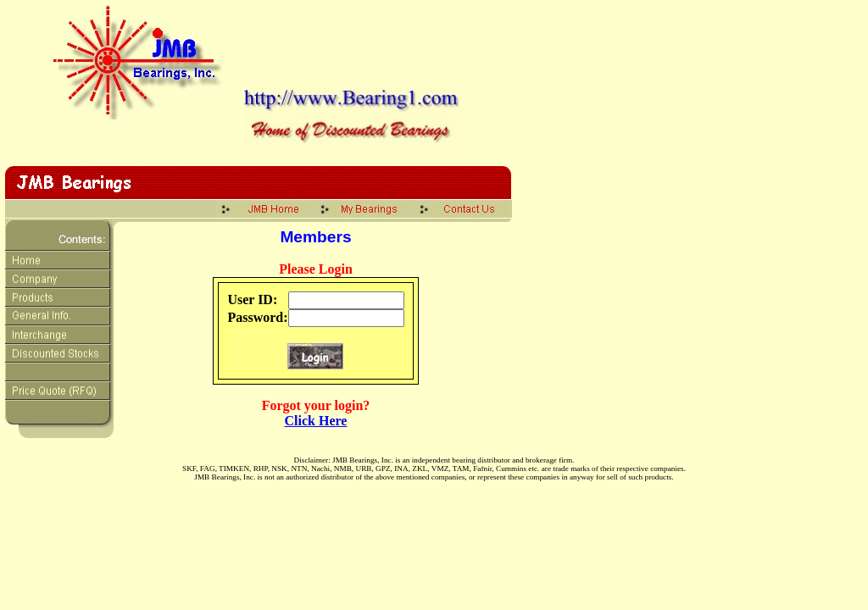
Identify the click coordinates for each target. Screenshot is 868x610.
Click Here (316, 421)
